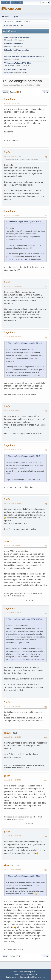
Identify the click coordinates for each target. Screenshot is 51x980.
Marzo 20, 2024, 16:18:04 (12, 737)
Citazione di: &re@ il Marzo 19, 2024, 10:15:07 (25, 456)
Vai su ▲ (34, 972)
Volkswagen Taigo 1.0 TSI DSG (18, 63)
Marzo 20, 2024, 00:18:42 (12, 545)
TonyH (7, 733)
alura (7, 865)
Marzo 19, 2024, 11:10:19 (12, 503)
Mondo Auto (8, 40)
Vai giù (5, 92)
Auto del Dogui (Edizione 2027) (18, 37)
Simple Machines (32, 974)
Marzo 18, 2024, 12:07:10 (12, 156)
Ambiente (8, 46)
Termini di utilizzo (24, 972)
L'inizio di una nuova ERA (15, 69)
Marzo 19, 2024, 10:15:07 (12, 411)
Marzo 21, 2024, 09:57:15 (12, 780)
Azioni (46, 92)
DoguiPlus (9, 99)
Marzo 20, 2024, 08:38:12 (12, 706)
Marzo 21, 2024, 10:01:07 (12, 836)
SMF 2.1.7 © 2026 (19, 974)
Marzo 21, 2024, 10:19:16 (12, 869)
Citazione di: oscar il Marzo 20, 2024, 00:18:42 (25, 619)
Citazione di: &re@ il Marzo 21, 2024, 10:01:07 (25, 876)
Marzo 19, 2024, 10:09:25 (12, 337)
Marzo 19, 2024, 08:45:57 (12, 215)
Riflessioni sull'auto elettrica (17, 50)
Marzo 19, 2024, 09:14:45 (12, 286)
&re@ (7, 152)
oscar (7, 541)
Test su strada (9, 66)
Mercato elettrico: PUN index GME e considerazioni (26, 57)
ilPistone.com (11, 8)
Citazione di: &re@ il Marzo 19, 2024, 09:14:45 (25, 343)
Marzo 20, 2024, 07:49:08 (12, 613)
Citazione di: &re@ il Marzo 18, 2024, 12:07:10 (25, 222)
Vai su (5, 956)
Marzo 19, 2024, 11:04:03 (12, 450)
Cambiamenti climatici (14, 44)
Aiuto (16, 972)
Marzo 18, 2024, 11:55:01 (12, 103)
